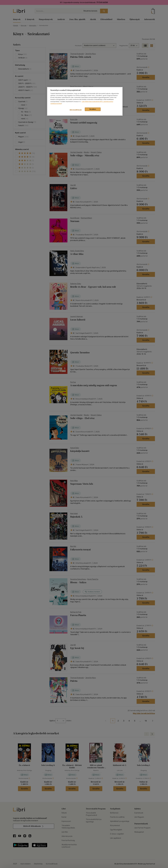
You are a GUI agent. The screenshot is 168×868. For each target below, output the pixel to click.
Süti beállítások (76, 110)
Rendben (93, 109)
